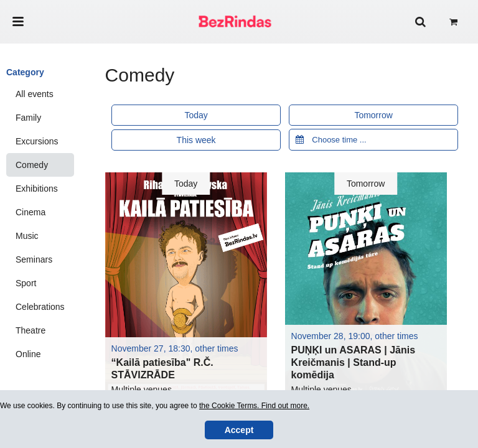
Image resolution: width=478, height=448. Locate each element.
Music (27, 236)
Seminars (34, 259)
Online (28, 354)
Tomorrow (373, 115)
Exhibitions (37, 189)
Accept (239, 430)
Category (25, 72)
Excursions (37, 141)
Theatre (30, 330)
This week (196, 140)
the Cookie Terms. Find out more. (254, 406)
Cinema (30, 212)
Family (28, 118)
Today (196, 115)
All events (35, 94)
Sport (26, 283)
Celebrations (40, 307)
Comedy (32, 165)
